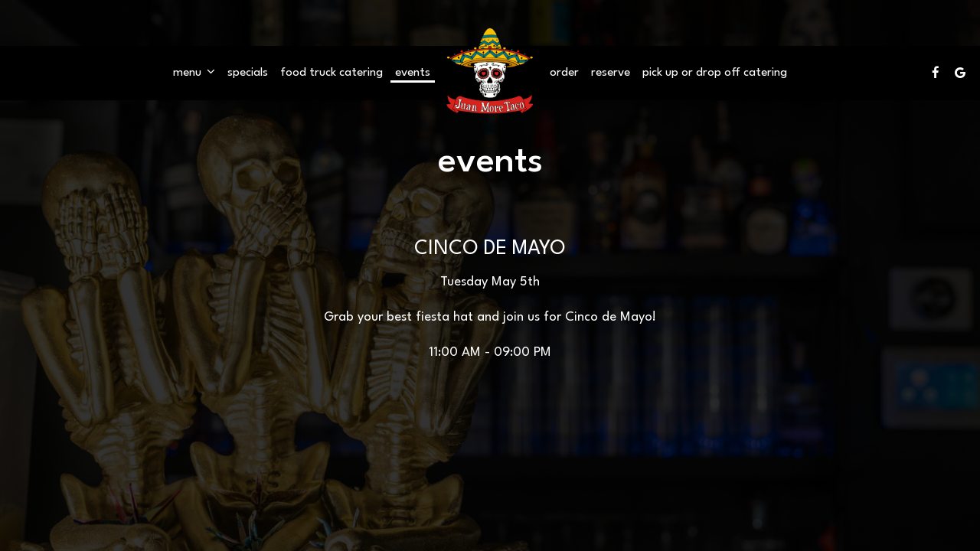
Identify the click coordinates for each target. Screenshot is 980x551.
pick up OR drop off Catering (715, 73)
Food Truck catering (332, 73)
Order (564, 73)
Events (413, 73)
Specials (248, 73)
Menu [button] (194, 72)
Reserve (611, 73)
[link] (490, 72)
